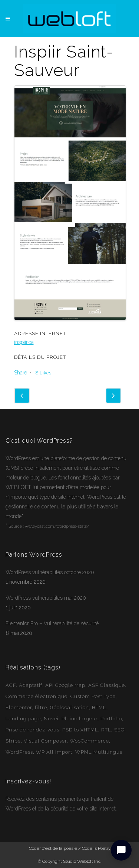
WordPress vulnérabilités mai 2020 (46, 598)
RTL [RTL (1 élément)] (106, 730)
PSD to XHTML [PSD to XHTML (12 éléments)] (80, 730)
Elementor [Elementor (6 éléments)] (19, 707)
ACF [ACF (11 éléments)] (11, 685)
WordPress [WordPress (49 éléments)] (19, 752)
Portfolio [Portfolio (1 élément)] (111, 719)
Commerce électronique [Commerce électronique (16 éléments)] (37, 696)
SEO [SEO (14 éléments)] (119, 730)
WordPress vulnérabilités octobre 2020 (50, 572)
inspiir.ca (24, 342)
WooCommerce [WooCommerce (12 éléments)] (89, 741)
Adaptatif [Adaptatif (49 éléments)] (31, 685)
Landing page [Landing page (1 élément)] (23, 719)
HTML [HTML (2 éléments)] (99, 707)
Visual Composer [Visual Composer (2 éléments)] (45, 741)
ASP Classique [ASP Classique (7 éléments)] (107, 685)
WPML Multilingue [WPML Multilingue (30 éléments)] (99, 752)
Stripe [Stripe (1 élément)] (13, 741)
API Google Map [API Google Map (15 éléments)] (65, 685)
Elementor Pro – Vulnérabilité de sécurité (52, 623)
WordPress (18, 458)
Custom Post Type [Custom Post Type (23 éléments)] (93, 696)
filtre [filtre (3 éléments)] (41, 707)
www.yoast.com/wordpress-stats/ (57, 526)
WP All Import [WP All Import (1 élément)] (54, 752)
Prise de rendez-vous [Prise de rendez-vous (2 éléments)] (32, 730)
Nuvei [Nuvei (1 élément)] (51, 719)
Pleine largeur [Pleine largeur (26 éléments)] (80, 719)
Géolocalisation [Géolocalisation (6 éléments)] (69, 707)
